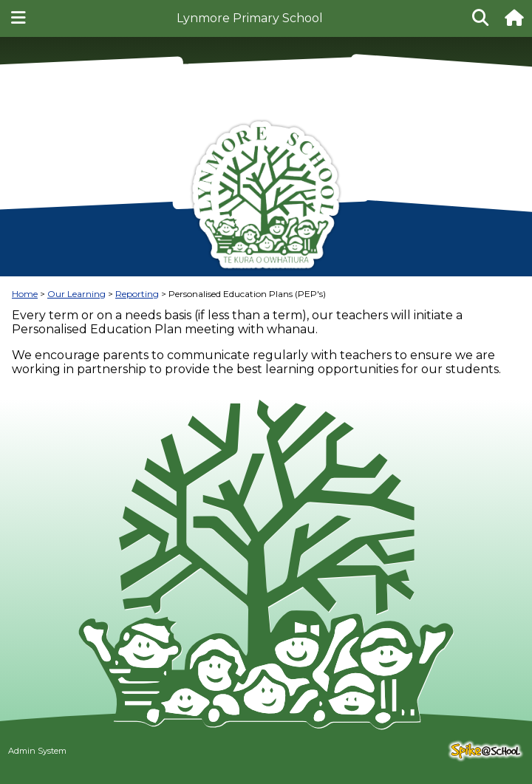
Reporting (137, 294)
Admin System (37, 751)
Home (25, 294)
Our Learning (76, 294)
